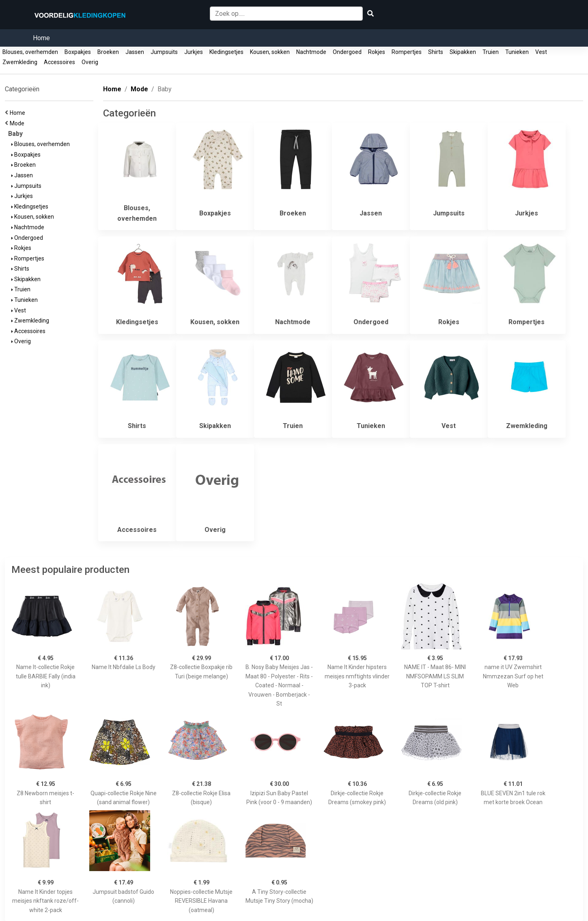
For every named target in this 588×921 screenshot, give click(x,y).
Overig (90, 62)
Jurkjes (194, 52)
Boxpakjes (78, 52)
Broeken (108, 52)
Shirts (436, 52)
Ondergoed (347, 52)
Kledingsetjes (226, 52)
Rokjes (377, 52)
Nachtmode (311, 52)
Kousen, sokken (270, 52)
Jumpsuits (164, 52)
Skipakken (463, 52)
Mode (18, 123)
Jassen (135, 52)
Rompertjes (407, 52)
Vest (541, 52)
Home (41, 38)
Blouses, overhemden (30, 52)
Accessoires (59, 62)
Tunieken (517, 52)
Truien (491, 52)
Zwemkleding (20, 62)
